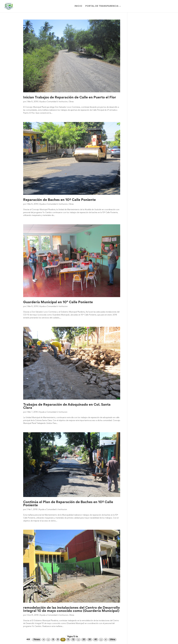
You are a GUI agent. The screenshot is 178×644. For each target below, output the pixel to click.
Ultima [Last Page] (112, 640)
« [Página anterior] (44, 640)
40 (96, 640)
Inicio (78, 6)
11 (68, 640)
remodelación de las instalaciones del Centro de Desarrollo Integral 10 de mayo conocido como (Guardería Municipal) (71, 609)
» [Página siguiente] (106, 640)
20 (84, 640)
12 (73, 640)
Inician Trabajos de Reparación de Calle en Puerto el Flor (70, 98)
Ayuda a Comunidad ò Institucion (53, 102)
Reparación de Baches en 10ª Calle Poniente (59, 200)
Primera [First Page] (37, 640)
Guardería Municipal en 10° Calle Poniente (58, 302)
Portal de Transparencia (102, 6)
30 (90, 640)
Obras (71, 102)
